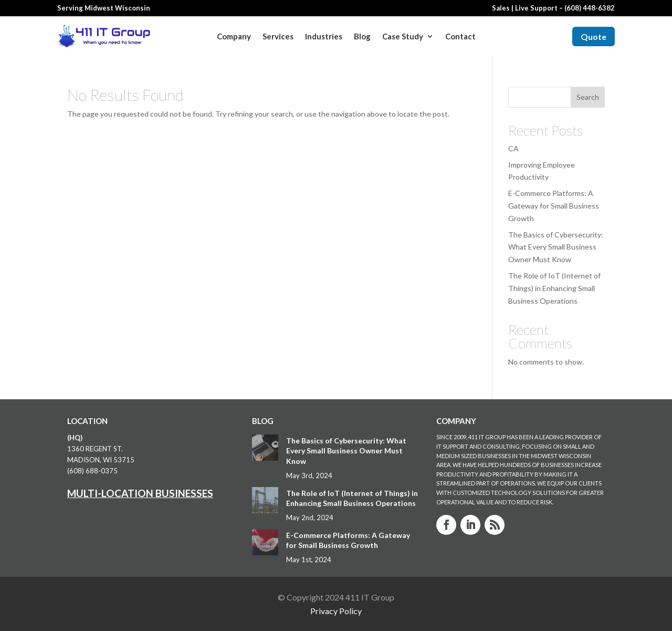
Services (278, 36)
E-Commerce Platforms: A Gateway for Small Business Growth (554, 206)
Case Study (403, 36)
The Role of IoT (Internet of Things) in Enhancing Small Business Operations (554, 288)
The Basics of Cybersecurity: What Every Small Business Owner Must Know (556, 247)
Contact (460, 36)
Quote (594, 37)
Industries (324, 36)
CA (513, 148)
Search (588, 97)
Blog (362, 36)
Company (234, 36)
